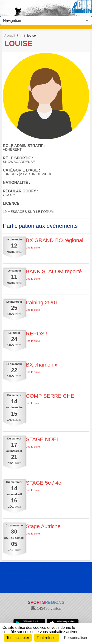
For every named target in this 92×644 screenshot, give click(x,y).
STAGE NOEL (43, 439)
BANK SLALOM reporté (54, 271)
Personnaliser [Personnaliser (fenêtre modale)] (76, 638)
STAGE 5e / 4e (44, 483)
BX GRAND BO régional (55, 240)
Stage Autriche (43, 526)
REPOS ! (37, 334)
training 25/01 (42, 303)
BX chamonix (42, 365)
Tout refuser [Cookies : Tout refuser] (47, 638)
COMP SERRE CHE (50, 396)
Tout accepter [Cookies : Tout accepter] (18, 638)
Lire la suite (33, 248)
